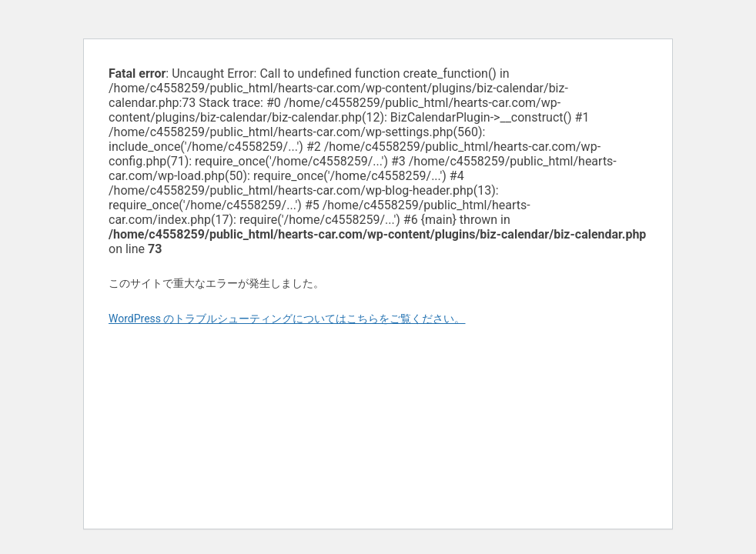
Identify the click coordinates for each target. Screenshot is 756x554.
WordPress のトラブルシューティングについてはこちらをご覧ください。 (287, 319)
